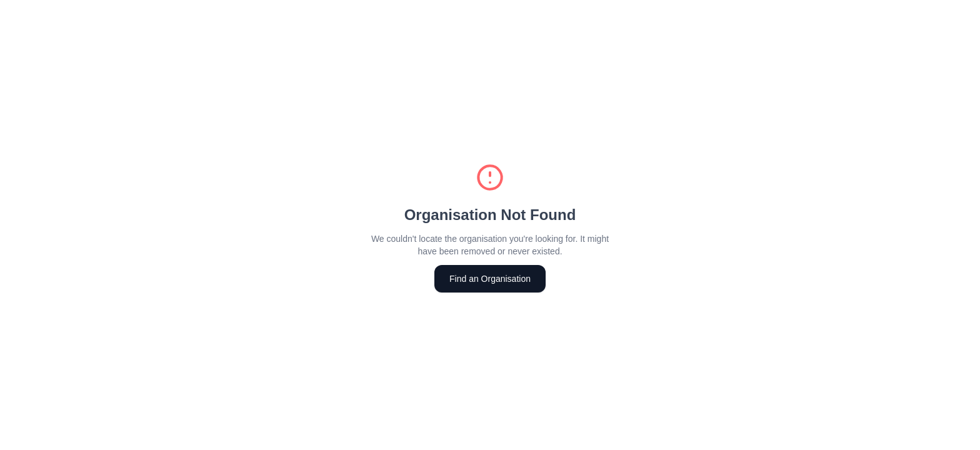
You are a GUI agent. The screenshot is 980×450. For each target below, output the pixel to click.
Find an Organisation (490, 279)
